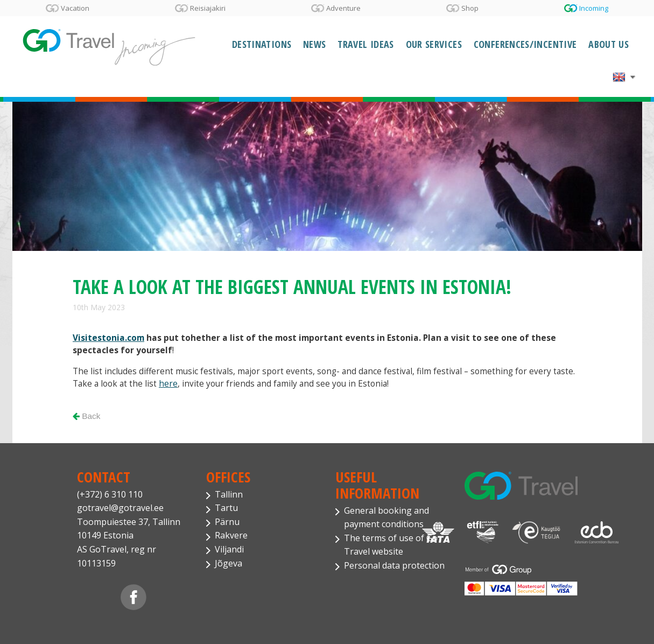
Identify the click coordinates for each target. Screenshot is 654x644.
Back (87, 416)
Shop (470, 8)
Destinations (262, 44)
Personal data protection (394, 565)
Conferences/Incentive (525, 44)
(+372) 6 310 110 (110, 494)
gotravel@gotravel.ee (120, 508)
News (314, 44)
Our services (434, 44)
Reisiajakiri (208, 8)
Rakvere (231, 535)
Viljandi (229, 549)
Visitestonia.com (108, 338)
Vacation (75, 8)
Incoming (594, 8)
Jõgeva (228, 563)
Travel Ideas (365, 44)
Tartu (226, 508)
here (168, 384)
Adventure (343, 8)
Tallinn (229, 494)
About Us (609, 44)
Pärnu (227, 522)
